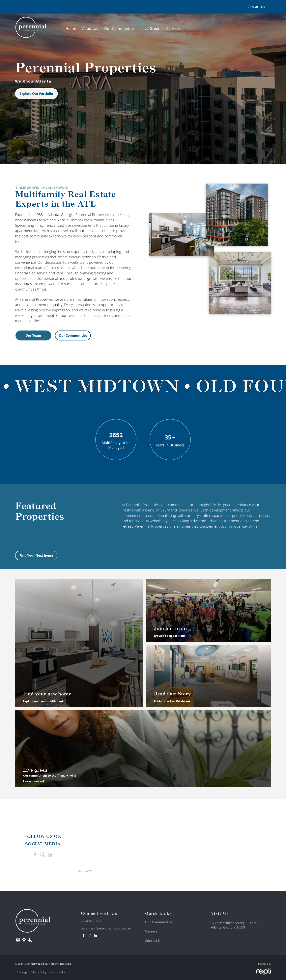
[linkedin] (51, 855)
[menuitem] (256, 7)
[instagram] (43, 855)
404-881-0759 (91, 921)
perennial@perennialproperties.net (106, 928)
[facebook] (35, 855)
